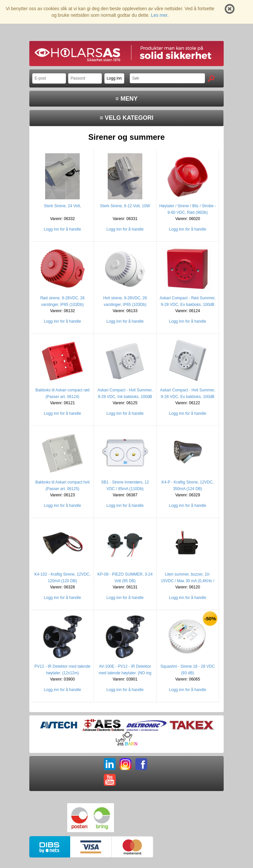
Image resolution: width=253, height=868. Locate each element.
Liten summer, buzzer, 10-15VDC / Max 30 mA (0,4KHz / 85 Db (187, 581)
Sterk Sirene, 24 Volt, (62, 206)
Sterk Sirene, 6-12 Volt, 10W (125, 206)
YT (110, 780)
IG (126, 764)
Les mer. (160, 15)
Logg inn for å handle (62, 229)
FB (141, 764)
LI (110, 764)
